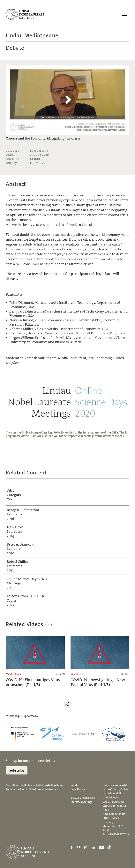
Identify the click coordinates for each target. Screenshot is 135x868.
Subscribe (17, 771)
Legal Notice (78, 789)
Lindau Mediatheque (32, 35)
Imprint (75, 785)
